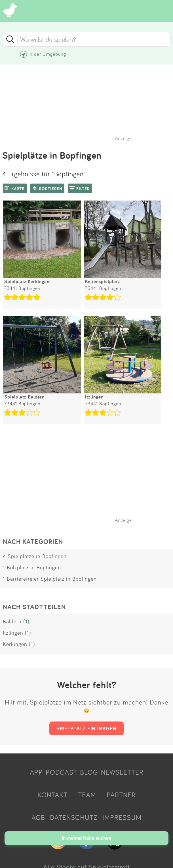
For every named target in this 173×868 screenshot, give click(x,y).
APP (36, 772)
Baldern (12, 621)
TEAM (87, 795)
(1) (26, 621)
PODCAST (61, 772)
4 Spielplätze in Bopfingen (35, 556)
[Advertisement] (89, 481)
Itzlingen (13, 633)
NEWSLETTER (122, 772)
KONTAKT (52, 795)
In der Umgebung (47, 54)
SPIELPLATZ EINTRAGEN (87, 728)
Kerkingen (15, 644)
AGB (38, 817)
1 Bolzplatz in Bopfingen (32, 567)
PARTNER (121, 795)
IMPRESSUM (122, 817)
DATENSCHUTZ (74, 817)
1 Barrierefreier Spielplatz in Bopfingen (50, 579)
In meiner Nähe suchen (86, 838)
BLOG (89, 772)
